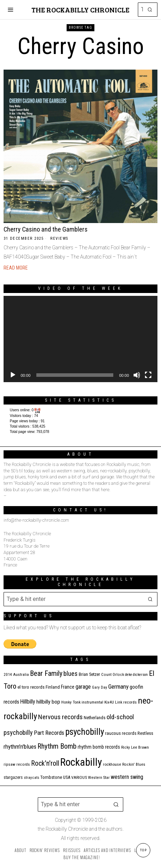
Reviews (59, 238)
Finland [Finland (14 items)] (53, 687)
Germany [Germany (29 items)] (118, 687)
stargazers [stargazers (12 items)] (13, 777)
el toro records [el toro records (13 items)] (31, 687)
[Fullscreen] (148, 375)
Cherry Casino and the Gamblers (46, 229)
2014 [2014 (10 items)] (8, 675)
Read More (16, 268)
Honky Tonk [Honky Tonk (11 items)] (71, 702)
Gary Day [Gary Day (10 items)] (100, 687)
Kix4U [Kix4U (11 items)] (109, 702)
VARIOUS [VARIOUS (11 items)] (79, 777)
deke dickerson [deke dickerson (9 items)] (136, 675)
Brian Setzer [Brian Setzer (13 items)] (89, 674)
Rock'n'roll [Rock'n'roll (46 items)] (45, 763)
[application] (80, 339)
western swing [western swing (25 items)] (127, 777)
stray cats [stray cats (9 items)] (32, 778)
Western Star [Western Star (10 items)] (99, 778)
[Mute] (137, 375)
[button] (150, 10)
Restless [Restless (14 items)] (145, 733)
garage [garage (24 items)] (83, 687)
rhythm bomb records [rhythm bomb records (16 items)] (99, 747)
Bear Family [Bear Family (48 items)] (46, 673)
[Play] (13, 375)
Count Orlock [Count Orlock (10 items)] (113, 675)
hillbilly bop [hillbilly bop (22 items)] (48, 702)
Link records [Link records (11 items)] (126, 702)
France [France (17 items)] (68, 687)
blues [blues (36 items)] (71, 674)
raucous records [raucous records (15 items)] (121, 733)
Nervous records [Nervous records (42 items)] (60, 717)
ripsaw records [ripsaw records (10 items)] (17, 764)
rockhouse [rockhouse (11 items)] (112, 764)
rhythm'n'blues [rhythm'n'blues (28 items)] (20, 747)
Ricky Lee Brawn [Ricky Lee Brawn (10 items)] (135, 747)
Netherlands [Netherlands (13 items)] (95, 718)
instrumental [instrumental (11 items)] (92, 702)
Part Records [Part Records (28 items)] (49, 733)
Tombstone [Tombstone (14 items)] (51, 777)
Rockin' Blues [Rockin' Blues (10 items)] (134, 764)
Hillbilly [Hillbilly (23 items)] (28, 702)
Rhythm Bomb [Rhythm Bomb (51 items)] (57, 746)
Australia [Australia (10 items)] (21, 675)
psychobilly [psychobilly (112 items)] (85, 732)
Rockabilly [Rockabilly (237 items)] (81, 762)
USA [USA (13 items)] (67, 777)
